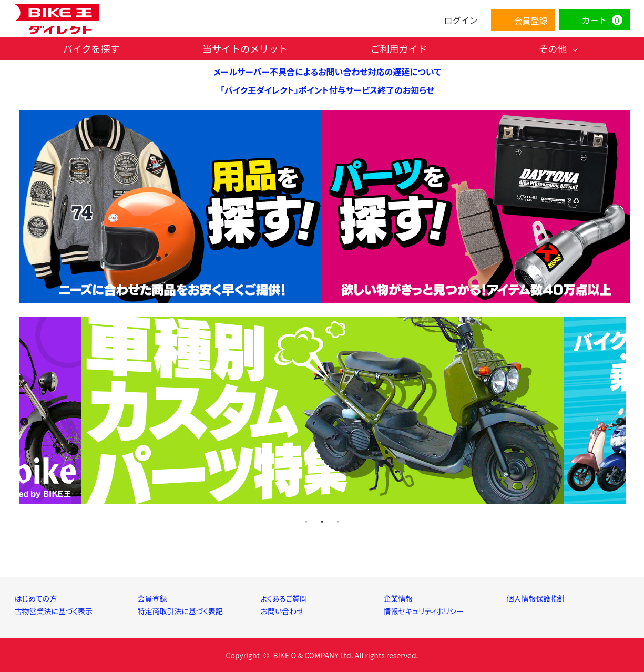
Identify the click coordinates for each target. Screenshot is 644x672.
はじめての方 (36, 598)
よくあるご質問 (284, 598)
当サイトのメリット (245, 48)
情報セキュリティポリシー (424, 611)
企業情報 (398, 598)
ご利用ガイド (399, 48)
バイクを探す (91, 48)
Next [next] (620, 422)
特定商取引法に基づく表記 (181, 611)
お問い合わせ (282, 611)
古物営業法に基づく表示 (54, 611)
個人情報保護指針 (536, 598)
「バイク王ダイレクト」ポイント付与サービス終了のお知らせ (327, 90)
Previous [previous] (24, 422)
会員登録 (152, 598)
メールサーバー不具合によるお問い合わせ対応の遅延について (327, 72)
